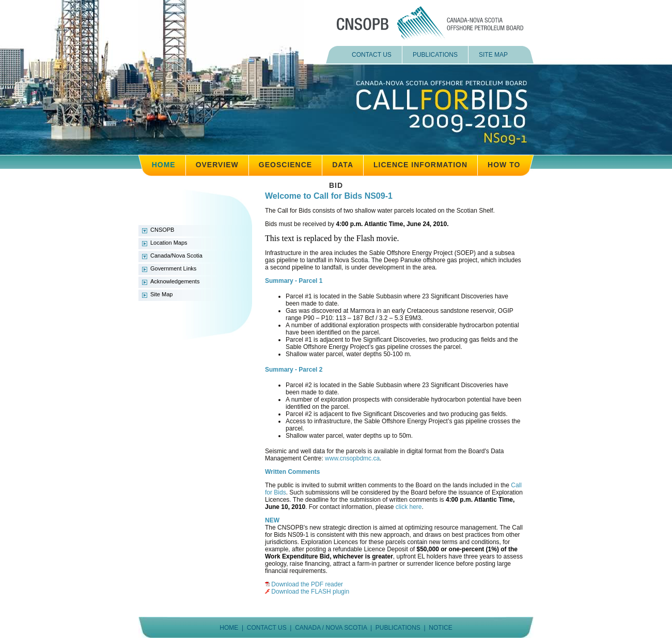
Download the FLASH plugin (310, 592)
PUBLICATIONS (435, 55)
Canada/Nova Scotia (176, 256)
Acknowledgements (175, 281)
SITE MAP (493, 55)
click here (409, 507)
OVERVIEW (217, 165)
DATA (343, 165)
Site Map (161, 294)
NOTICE (440, 628)
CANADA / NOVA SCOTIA (331, 628)
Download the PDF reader (307, 584)
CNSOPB (162, 230)
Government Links (173, 268)
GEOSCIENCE (285, 165)
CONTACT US (372, 55)
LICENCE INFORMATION (420, 165)
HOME (164, 165)
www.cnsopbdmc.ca (352, 458)
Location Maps (169, 243)
